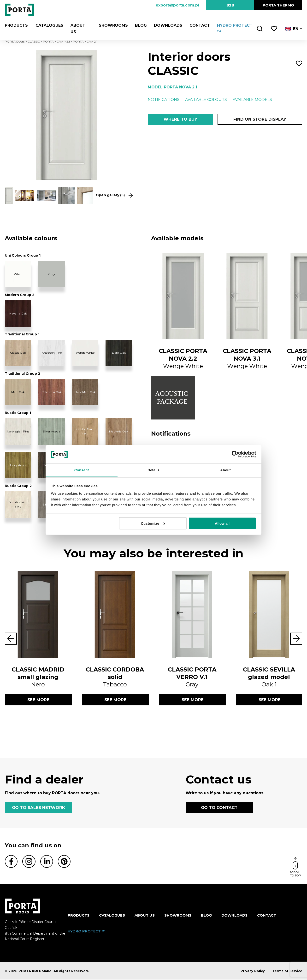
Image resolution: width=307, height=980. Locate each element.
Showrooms (113, 25)
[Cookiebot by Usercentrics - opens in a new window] (235, 454)
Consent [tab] (82, 470)
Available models (252, 100)
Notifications (164, 100)
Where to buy (180, 119)
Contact (199, 25)
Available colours (206, 100)
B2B (230, 5)
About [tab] (225, 470)
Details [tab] (153, 470)
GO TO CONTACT (219, 808)
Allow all (222, 523)
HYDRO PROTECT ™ (87, 931)
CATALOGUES (49, 25)
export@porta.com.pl (177, 5)
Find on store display (260, 119)
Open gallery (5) (112, 195)
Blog (140, 25)
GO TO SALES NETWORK (38, 808)
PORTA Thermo (278, 5)
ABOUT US (145, 916)
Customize (153, 523)
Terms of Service (287, 971)
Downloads (168, 25)
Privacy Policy (253, 971)
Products (16, 25)
